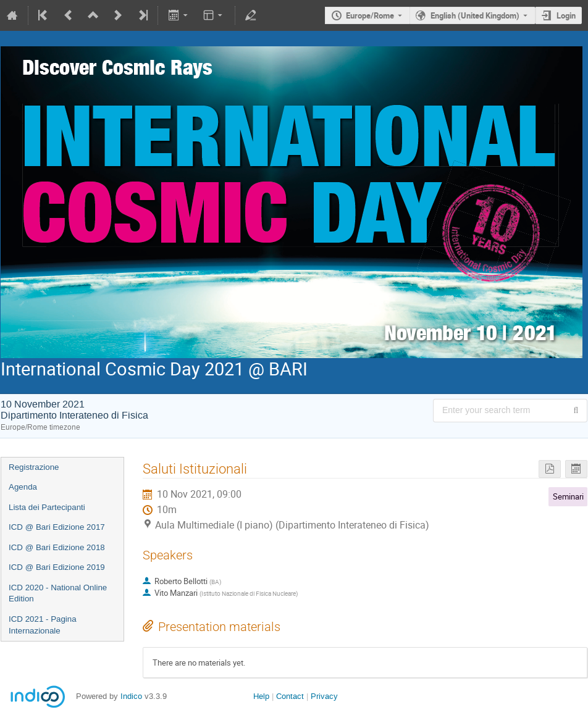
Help (261, 696)
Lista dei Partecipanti (47, 507)
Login (566, 15)
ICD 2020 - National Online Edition (58, 593)
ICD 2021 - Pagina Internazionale (43, 625)
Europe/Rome (370, 15)
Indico (131, 696)
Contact (290, 696)
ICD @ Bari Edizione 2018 (57, 547)
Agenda (23, 487)
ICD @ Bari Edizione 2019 (57, 567)
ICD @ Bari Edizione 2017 (57, 527)
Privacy (324, 696)
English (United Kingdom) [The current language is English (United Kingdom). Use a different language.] (475, 15)
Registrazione (34, 467)
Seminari (568, 496)
